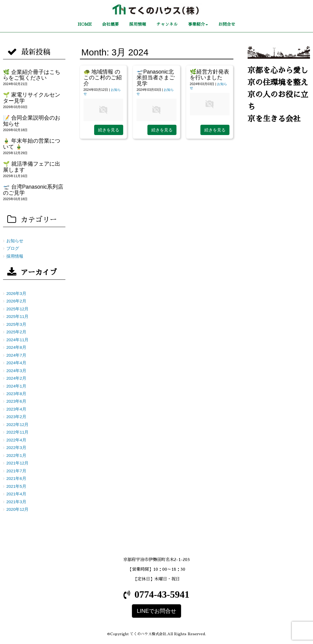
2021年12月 (17, 463)
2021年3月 (16, 502)
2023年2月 (16, 417)
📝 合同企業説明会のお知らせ (32, 121)
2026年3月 (16, 294)
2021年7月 (16, 471)
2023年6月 (16, 401)
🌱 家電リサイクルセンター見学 (32, 98)
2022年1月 (16, 456)
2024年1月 (16, 386)
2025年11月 (17, 317)
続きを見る (109, 130)
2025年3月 (16, 324)
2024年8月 (16, 347)
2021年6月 (16, 479)
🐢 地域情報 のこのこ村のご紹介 (103, 78)
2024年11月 (17, 340)
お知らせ (15, 241)
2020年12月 (17, 509)
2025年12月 (17, 309)
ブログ (13, 248)
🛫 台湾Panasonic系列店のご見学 (33, 190)
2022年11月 (17, 432)
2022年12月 (17, 425)
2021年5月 (16, 486)
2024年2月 (16, 378)
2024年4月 (16, 363)
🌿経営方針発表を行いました (209, 75)
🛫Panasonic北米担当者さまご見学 (156, 78)
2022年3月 (16, 448)
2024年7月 (16, 355)
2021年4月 (16, 494)
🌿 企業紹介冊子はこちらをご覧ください (32, 75)
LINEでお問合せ (156, 611)
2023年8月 (16, 394)
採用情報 (15, 256)
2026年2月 (16, 301)
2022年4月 (16, 440)
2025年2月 (16, 332)
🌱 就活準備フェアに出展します (32, 167)
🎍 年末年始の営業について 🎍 (32, 144)
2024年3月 (16, 371)
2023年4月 (16, 409)
